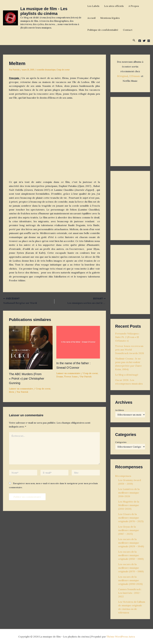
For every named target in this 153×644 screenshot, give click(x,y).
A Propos (134, 6)
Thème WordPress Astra (121, 637)
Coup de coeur (63, 70)
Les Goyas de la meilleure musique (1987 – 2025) (129, 530)
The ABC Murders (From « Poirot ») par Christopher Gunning (27, 379)
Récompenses (123, 476)
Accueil (91, 18)
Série (12, 392)
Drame (60, 377)
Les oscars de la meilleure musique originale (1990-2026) (130, 580)
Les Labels (93, 6)
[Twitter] (144, 41)
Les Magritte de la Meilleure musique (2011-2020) (129, 505)
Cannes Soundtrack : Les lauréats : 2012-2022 (130, 593)
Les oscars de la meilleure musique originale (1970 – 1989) (131, 568)
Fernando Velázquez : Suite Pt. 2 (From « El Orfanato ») (128, 337)
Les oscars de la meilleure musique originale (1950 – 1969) (131, 555)
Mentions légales (110, 18)
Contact (128, 30)
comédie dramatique (46, 70)
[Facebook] (140, 41)
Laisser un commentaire (21, 389)
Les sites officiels (114, 6)
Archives (120, 410)
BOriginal (123, 76)
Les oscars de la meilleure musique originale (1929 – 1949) (131, 543)
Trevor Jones (71, 377)
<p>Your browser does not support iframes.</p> (130, 131)
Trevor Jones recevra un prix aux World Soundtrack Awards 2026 (130, 350)
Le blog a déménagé (127, 375)
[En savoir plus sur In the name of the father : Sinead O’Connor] (78, 342)
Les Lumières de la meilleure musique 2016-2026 (129, 493)
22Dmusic (135, 76)
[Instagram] (149, 41)
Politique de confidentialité (103, 30)
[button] (134, 40)
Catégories (121, 442)
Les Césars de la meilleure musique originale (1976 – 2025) (131, 518)
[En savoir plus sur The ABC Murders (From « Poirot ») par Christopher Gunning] (31, 347)
